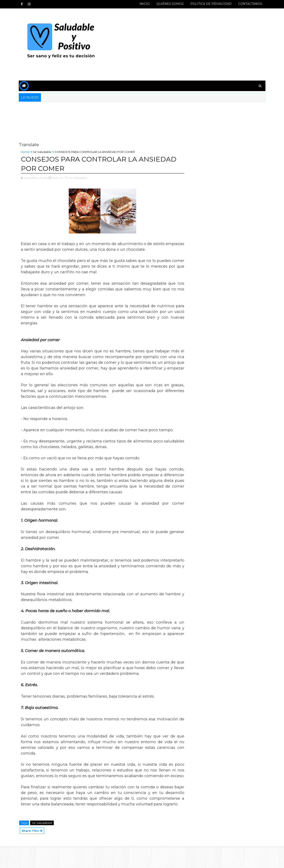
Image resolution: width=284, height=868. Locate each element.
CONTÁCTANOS (250, 4)
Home (25, 152)
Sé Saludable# (42, 823)
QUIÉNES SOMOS (170, 4)
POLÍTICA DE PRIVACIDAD (211, 4)
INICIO (145, 4)
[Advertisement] (188, 45)
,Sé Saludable (78, 178)
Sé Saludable (42, 152)
